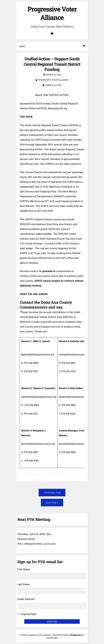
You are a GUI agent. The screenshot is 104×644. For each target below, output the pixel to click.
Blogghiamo (76, 635)
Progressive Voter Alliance (52, 13)
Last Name (23, 584)
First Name (24, 569)
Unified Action (53, 85)
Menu (52, 46)
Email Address (26, 599)
